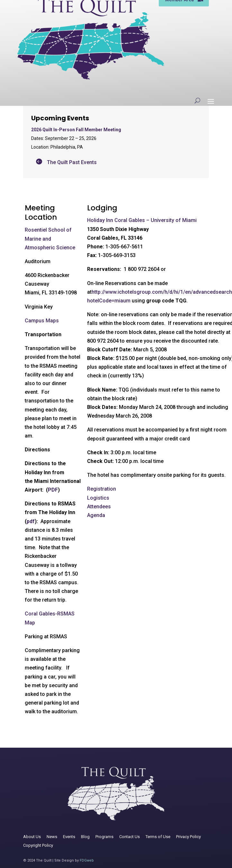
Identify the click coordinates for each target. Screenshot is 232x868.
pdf (31, 521)
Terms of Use (158, 837)
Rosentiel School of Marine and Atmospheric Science (50, 239)
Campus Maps (42, 321)
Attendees (99, 507)
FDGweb (87, 860)
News (52, 837)
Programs (104, 837)
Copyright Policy (38, 845)
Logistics (98, 498)
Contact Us (129, 837)
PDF (53, 490)
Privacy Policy (188, 837)
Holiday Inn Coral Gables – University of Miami (142, 220)
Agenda (96, 515)
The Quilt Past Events (72, 162)
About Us (32, 837)
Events (69, 837)
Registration (102, 489)
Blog (85, 837)
